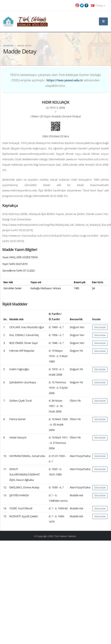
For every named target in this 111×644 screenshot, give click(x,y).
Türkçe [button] (98, 5)
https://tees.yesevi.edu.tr (65, 80)
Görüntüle (100, 327)
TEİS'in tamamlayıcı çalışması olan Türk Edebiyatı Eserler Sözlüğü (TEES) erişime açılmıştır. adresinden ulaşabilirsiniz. (56, 80)
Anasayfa (8, 46)
